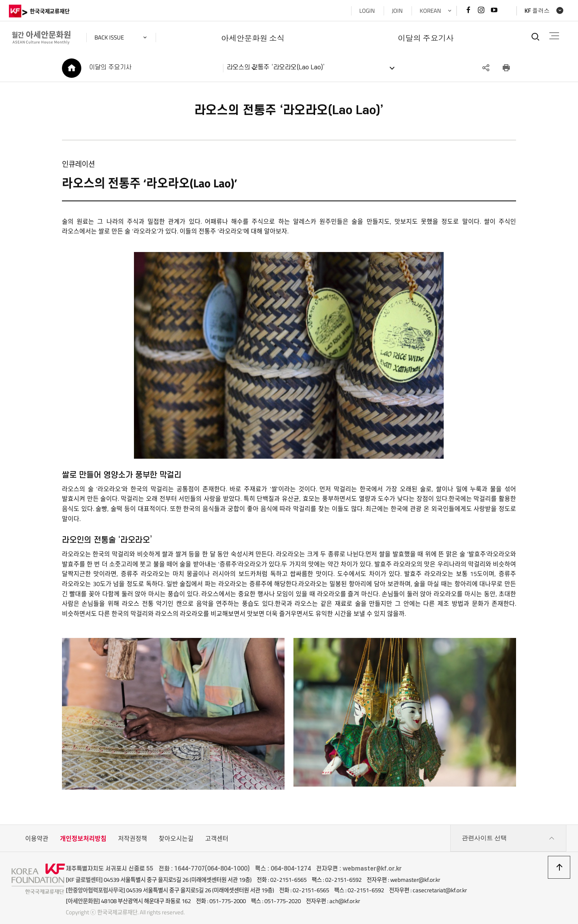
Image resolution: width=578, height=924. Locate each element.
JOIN (394, 11)
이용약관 (37, 831)
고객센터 (217, 831)
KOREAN (428, 11)
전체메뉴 (553, 36)
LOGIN (364, 11)
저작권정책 (133, 831)
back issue (112, 37)
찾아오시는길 (176, 831)
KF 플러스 (534, 11)
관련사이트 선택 (508, 831)
